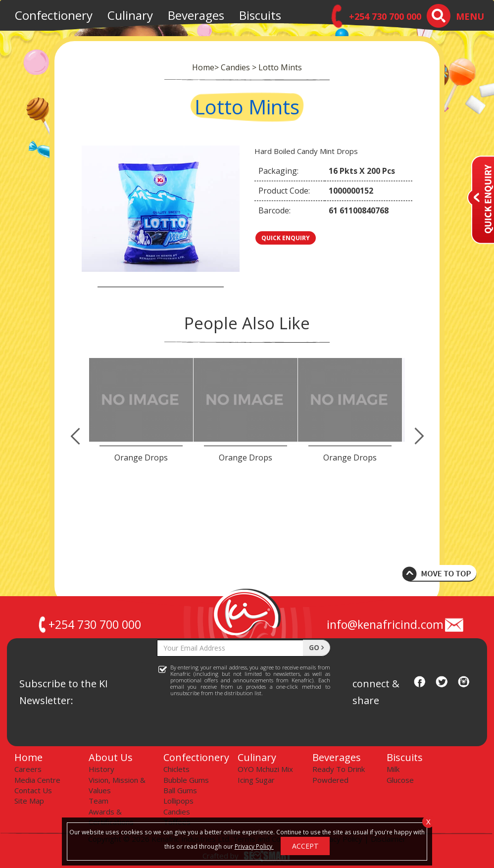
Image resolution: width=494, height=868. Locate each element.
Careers (28, 769)
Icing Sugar (256, 780)
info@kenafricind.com (396, 625)
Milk (393, 769)
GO (316, 647)
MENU (470, 16)
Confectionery (54, 15)
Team (99, 801)
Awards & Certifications (111, 817)
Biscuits (260, 15)
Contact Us (33, 790)
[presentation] (232, 725)
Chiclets (176, 769)
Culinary (130, 15)
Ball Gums (180, 790)
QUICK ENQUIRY (286, 238)
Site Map (29, 801)
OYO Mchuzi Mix (265, 769)
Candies (177, 812)
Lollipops (178, 801)
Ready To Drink (339, 769)
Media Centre (37, 780)
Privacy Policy (254, 846)
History (101, 769)
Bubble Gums (186, 780)
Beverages (196, 15)
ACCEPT (305, 846)
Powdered (330, 780)
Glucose (400, 780)
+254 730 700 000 (89, 625)
